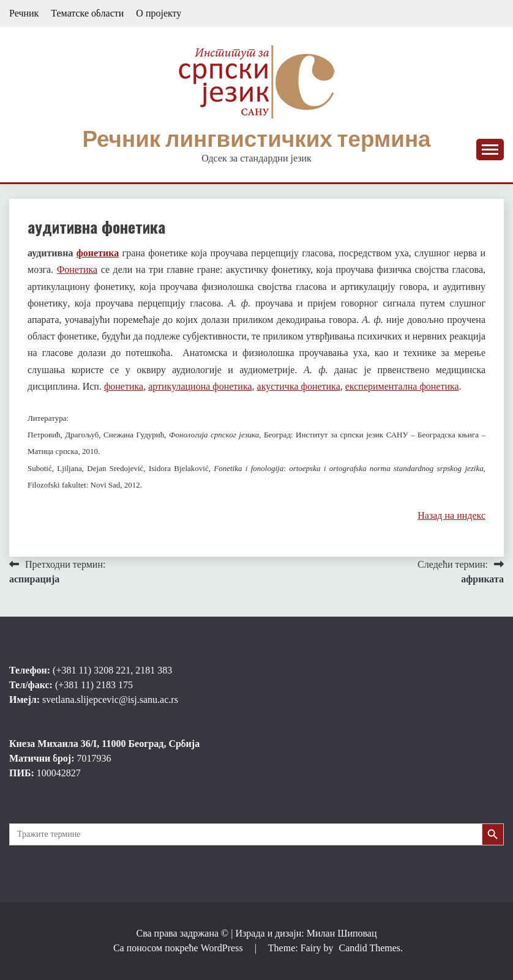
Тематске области (87, 13)
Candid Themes (369, 948)
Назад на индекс (451, 515)
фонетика (98, 253)
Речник (24, 13)
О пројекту (159, 13)
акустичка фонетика (299, 386)
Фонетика (77, 269)
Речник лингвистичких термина (256, 139)
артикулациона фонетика (200, 386)
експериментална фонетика (402, 386)
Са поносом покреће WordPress (179, 948)
